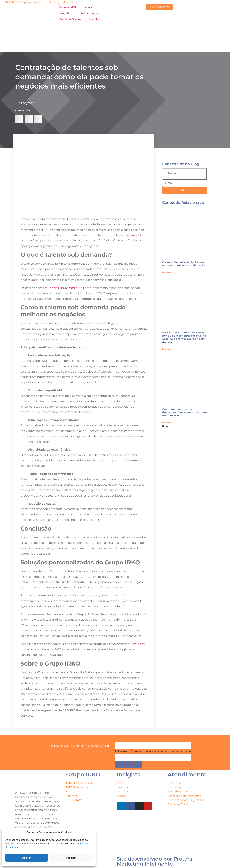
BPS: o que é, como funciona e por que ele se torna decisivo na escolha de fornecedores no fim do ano (184, 337)
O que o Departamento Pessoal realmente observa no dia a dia (184, 264)
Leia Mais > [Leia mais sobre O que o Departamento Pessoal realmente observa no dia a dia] (167, 272)
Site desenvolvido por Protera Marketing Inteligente (154, 861)
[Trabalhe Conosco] (89, 13)
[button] (19, 119)
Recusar (71, 858)
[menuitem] (86, 37)
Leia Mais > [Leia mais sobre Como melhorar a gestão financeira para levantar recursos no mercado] (167, 422)
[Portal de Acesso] (72, 19)
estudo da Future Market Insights (67, 288)
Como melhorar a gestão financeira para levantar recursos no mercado (185, 412)
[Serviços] (91, 7)
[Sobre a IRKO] (70, 7)
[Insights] (67, 13)
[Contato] (96, 19)
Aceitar (27, 858)
